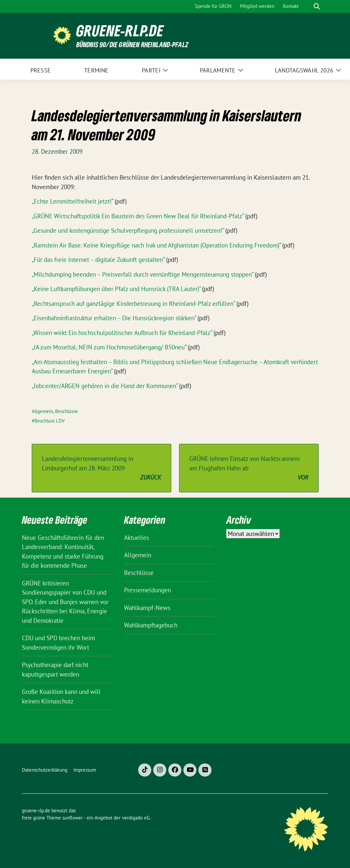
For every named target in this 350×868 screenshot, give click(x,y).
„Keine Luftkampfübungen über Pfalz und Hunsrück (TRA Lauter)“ (116, 289)
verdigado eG (136, 818)
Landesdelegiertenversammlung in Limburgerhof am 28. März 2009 (101, 468)
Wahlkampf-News (147, 608)
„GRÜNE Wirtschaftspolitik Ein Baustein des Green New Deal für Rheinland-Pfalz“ (138, 216)
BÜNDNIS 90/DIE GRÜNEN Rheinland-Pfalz (132, 44)
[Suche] (307, 6)
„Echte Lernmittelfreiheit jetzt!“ (72, 201)
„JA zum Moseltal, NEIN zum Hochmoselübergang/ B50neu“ (109, 347)
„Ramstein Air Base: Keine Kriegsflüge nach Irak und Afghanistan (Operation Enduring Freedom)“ (156, 245)
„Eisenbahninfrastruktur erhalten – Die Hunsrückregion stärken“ (114, 318)
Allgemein (42, 411)
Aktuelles (137, 538)
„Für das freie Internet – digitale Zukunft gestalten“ (98, 260)
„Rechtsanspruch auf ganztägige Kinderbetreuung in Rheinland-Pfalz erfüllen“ (133, 304)
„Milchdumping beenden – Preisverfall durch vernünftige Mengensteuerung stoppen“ (142, 274)
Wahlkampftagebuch (151, 625)
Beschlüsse (66, 411)
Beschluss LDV (50, 421)
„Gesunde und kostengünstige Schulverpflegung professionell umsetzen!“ (128, 230)
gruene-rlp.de (120, 31)
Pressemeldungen (147, 590)
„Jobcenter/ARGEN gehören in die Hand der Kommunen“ (105, 386)
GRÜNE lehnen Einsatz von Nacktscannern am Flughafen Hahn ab (249, 468)
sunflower (73, 818)
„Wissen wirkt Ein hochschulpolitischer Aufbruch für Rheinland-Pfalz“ (122, 333)
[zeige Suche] (317, 6)
